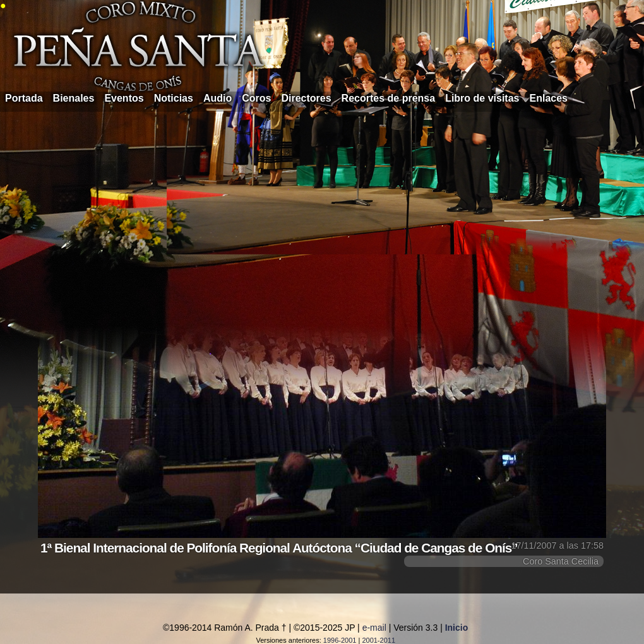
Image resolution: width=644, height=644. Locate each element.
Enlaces (549, 98)
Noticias (174, 98)
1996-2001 (340, 640)
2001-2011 (379, 640)
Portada (24, 98)
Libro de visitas (482, 98)
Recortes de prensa (389, 98)
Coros (256, 98)
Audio (218, 98)
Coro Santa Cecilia (561, 561)
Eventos (124, 98)
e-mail (374, 628)
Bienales (74, 98)
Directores (306, 98)
